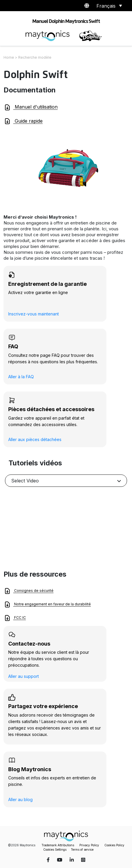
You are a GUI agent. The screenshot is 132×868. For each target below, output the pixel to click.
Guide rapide (23, 121)
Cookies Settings (55, 850)
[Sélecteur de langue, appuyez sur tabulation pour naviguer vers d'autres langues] (108, 6)
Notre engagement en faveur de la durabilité (47, 604)
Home (9, 57)
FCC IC (15, 618)
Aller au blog (20, 799)
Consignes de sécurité (29, 591)
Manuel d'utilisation (31, 107)
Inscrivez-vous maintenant (34, 314)
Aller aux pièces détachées (35, 439)
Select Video (25, 481)
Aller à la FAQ (21, 377)
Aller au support (24, 676)
